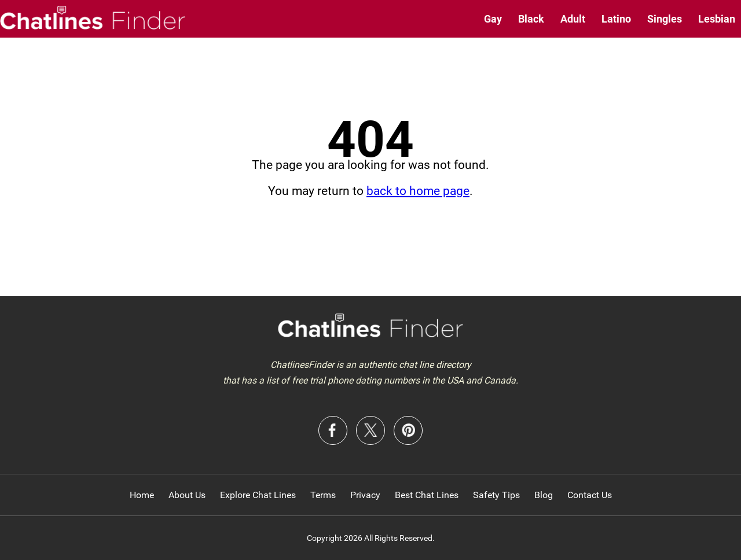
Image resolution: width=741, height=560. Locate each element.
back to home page (418, 191)
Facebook (333, 430)
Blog (544, 495)
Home (142, 495)
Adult (573, 19)
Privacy (365, 495)
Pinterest (408, 430)
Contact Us (590, 495)
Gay (493, 19)
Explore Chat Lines (258, 495)
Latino (616, 19)
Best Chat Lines (427, 495)
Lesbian (717, 19)
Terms (323, 495)
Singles (665, 19)
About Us (187, 495)
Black (531, 19)
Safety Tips (496, 495)
